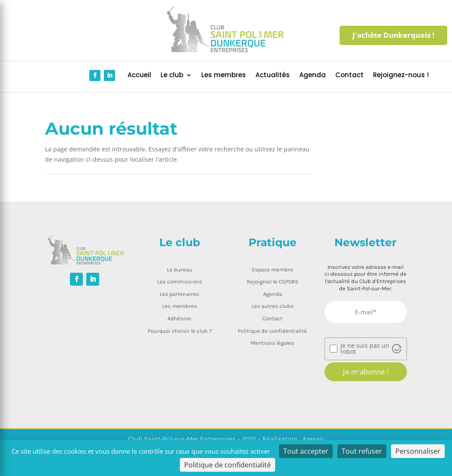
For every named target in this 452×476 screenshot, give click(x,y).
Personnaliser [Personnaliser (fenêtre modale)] (418, 451)
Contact (349, 76)
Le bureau (180, 270)
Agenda (312, 76)
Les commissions (180, 282)
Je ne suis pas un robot (365, 349)
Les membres (224, 76)
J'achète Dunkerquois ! (393, 35)
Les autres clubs (273, 306)
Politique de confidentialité (272, 331)
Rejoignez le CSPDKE (273, 282)
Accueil (139, 76)
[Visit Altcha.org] (397, 349)
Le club (172, 76)
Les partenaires (179, 294)
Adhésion (179, 318)
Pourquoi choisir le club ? (180, 331)
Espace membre (273, 270)
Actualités (273, 76)
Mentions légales (272, 343)
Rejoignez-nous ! (401, 76)
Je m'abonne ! (366, 372)
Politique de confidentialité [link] (228, 465)
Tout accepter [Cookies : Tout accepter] (306, 451)
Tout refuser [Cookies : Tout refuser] (362, 451)
